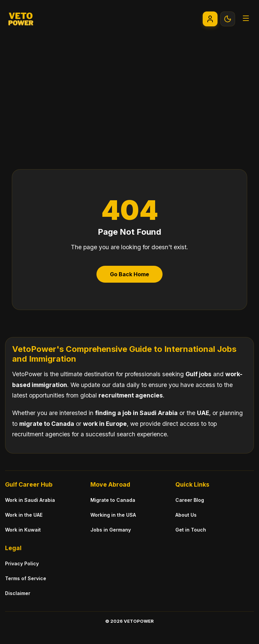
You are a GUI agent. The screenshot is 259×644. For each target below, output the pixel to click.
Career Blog (190, 500)
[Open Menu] (246, 19)
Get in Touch (191, 530)
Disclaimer (18, 593)
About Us (186, 515)
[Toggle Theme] (228, 19)
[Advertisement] (129, 88)
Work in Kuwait (23, 530)
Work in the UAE (24, 515)
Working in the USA (113, 515)
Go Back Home (129, 274)
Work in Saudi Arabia (30, 500)
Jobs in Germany (111, 530)
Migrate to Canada (113, 500)
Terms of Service (26, 578)
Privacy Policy (22, 563)
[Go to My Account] (210, 19)
